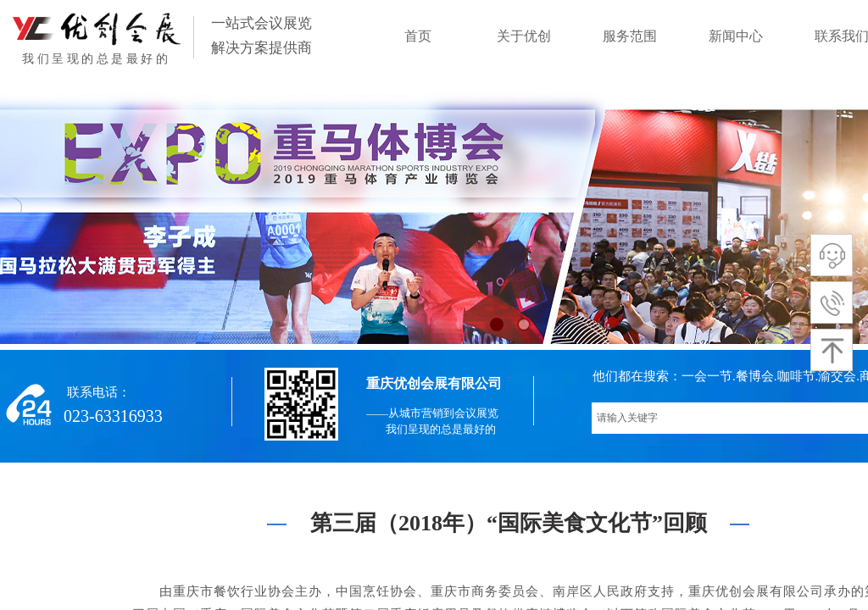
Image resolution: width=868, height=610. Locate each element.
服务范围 (630, 36)
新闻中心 (736, 36)
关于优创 (524, 36)
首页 (418, 36)
